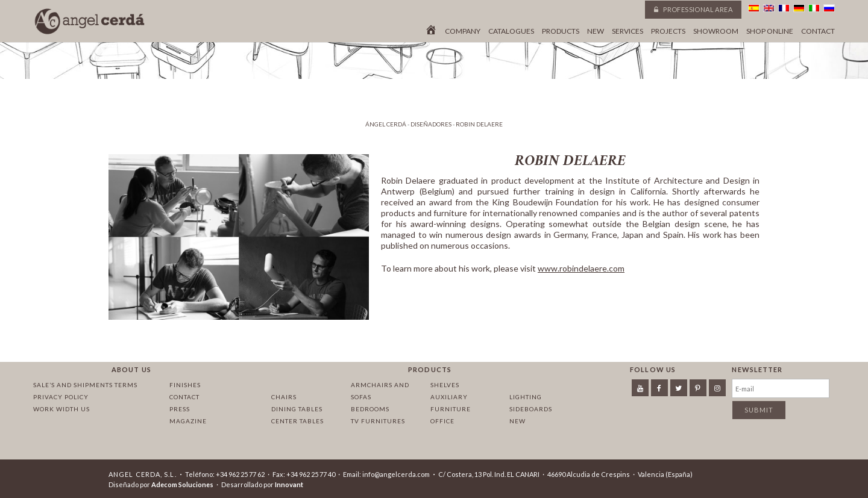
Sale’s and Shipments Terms (85, 385)
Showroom (716, 31)
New (596, 31)
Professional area (693, 9)
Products (561, 31)
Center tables (297, 421)
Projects (668, 31)
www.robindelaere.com (581, 268)
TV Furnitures (378, 421)
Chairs (284, 397)
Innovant (289, 484)
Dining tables (297, 409)
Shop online (770, 31)
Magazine (188, 421)
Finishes (185, 385)
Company (463, 31)
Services (627, 31)
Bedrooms (370, 409)
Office (442, 421)
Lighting (526, 397)
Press (180, 409)
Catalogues (511, 31)
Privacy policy (61, 397)
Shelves (445, 385)
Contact (818, 31)
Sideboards (531, 409)
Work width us (61, 409)
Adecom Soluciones (182, 484)
